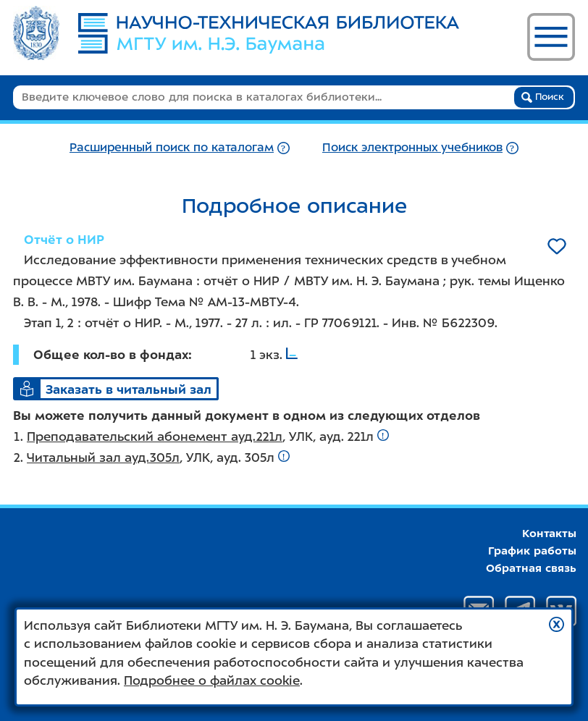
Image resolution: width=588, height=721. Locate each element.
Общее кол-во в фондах (111, 355)
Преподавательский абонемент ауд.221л (155, 437)
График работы (532, 551)
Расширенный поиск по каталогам (172, 147)
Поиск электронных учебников (412, 147)
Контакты (549, 534)
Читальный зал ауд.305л (103, 458)
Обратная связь (531, 568)
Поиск (543, 97)
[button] (556, 624)
